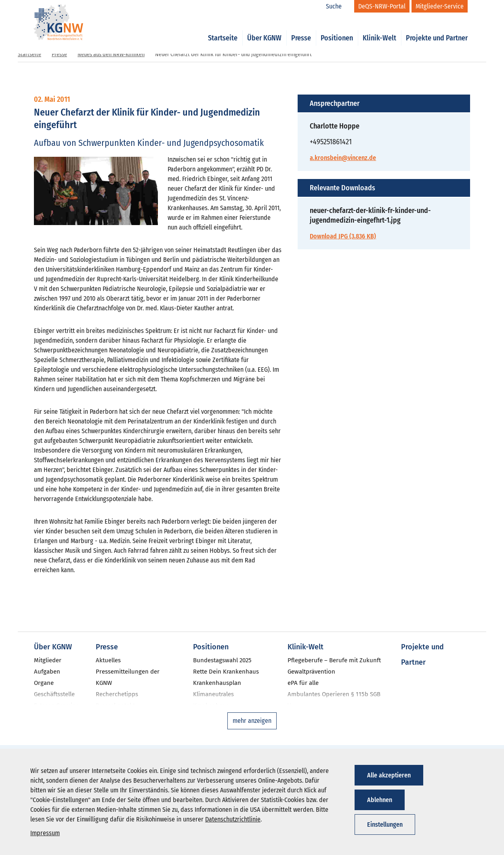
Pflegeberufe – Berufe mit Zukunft (334, 660)
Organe (44, 683)
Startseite (223, 29)
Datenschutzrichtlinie (233, 819)
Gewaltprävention (311, 672)
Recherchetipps (117, 694)
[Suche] (338, 6)
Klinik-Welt (379, 29)
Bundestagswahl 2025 (222, 660)
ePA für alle (303, 683)
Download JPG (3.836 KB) (343, 236)
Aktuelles (108, 660)
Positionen (337, 29)
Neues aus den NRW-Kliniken (111, 54)
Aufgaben (47, 672)
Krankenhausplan (217, 683)
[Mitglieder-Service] (440, 6)
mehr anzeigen (252, 721)
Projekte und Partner (437, 29)
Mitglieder (48, 660)
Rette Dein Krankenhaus (226, 672)
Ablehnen (380, 800)
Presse (301, 29)
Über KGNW (264, 29)
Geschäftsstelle (54, 694)
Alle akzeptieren (389, 775)
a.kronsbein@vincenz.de (343, 158)
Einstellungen (385, 824)
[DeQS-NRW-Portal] (382, 6)
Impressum (45, 833)
